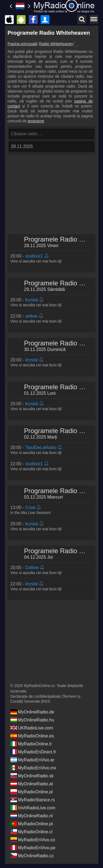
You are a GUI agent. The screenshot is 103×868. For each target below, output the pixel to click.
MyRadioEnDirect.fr (33, 752)
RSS (46, 701)
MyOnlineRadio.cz (32, 856)
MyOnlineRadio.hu (32, 720)
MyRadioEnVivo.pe (33, 848)
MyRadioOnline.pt (32, 824)
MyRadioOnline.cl (31, 832)
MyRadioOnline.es (32, 736)
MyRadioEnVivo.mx (33, 768)
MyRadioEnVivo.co (33, 840)
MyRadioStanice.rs (33, 800)
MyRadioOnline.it (31, 744)
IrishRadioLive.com (33, 808)
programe (36, 121)
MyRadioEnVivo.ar (32, 760)
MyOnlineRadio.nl (32, 816)
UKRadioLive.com (32, 728)
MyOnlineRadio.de (32, 712)
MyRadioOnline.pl (32, 792)
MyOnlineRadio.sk (32, 776)
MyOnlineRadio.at (32, 784)
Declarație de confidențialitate (36, 696)
